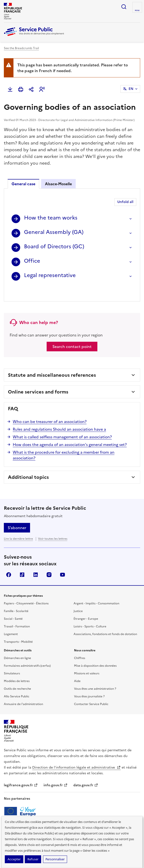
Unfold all (125, 202)
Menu (137, 11)
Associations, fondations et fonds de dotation (105, 621)
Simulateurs (12, 660)
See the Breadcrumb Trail (21, 48)
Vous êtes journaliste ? (89, 683)
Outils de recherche (17, 676)
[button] (42, 89)
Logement (11, 621)
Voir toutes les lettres (53, 526)
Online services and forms (38, 379)
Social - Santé (13, 606)
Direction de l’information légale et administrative (76, 754)
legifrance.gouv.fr (21, 772)
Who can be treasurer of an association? (50, 408)
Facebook (9, 561)
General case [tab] (23, 184)
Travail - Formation (17, 613)
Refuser (33, 859)
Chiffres (80, 645)
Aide (77, 668)
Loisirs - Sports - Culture (90, 613)
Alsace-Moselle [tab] (58, 184)
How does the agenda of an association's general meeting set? (70, 431)
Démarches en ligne (17, 645)
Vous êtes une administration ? (95, 676)
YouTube (63, 561)
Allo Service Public (17, 683)
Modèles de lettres (17, 668)
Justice (78, 598)
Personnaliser (55, 859)
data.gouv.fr (86, 772)
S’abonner (17, 515)
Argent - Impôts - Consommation (96, 590)
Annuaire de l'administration (23, 691)
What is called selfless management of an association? (62, 424)
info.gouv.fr (56, 772)
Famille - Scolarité (16, 598)
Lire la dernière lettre (18, 526)
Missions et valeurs (87, 660)
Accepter (14, 859)
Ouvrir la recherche (124, 7)
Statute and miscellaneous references (52, 362)
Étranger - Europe (86, 606)
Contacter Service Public (91, 691)
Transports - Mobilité (18, 629)
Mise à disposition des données (95, 653)
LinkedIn (36, 561)
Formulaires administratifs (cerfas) (27, 653)
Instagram (49, 561)
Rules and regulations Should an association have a (59, 416)
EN (131, 89)
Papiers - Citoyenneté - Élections (26, 590)
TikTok (22, 561)
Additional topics (28, 464)
